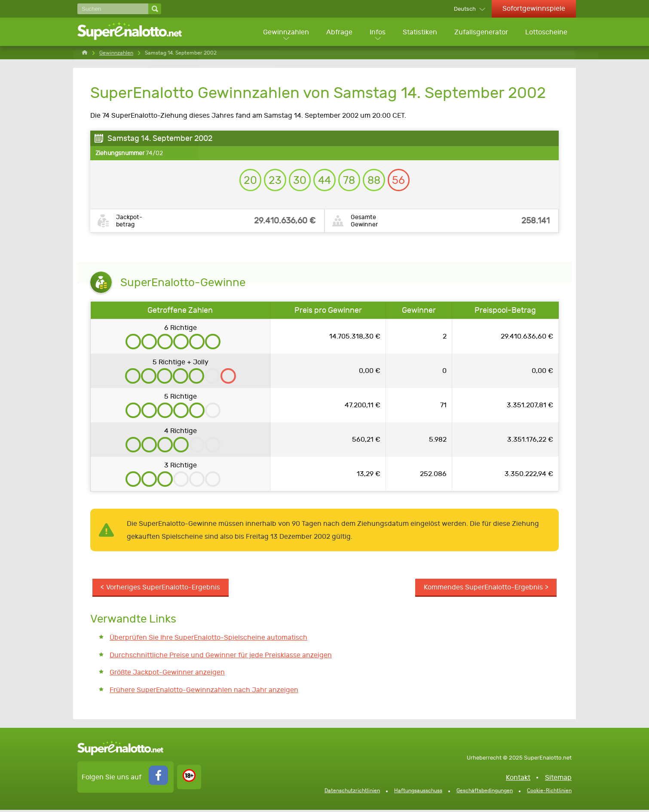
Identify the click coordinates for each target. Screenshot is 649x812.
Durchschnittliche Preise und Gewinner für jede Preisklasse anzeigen (221, 657)
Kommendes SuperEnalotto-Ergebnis (483, 590)
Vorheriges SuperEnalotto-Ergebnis (164, 590)
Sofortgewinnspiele (534, 8)
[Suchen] (113, 9)
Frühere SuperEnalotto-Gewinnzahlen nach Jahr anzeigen (204, 692)
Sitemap (558, 780)
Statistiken (419, 32)
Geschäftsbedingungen (485, 793)
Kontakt (518, 780)
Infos (376, 32)
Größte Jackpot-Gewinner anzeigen (167, 675)
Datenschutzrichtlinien (352, 793)
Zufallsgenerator (481, 32)
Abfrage (338, 32)
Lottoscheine (546, 32)
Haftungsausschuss (418, 793)
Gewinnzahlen (284, 32)
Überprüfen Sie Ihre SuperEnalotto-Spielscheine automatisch (208, 640)
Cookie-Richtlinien (549, 793)
